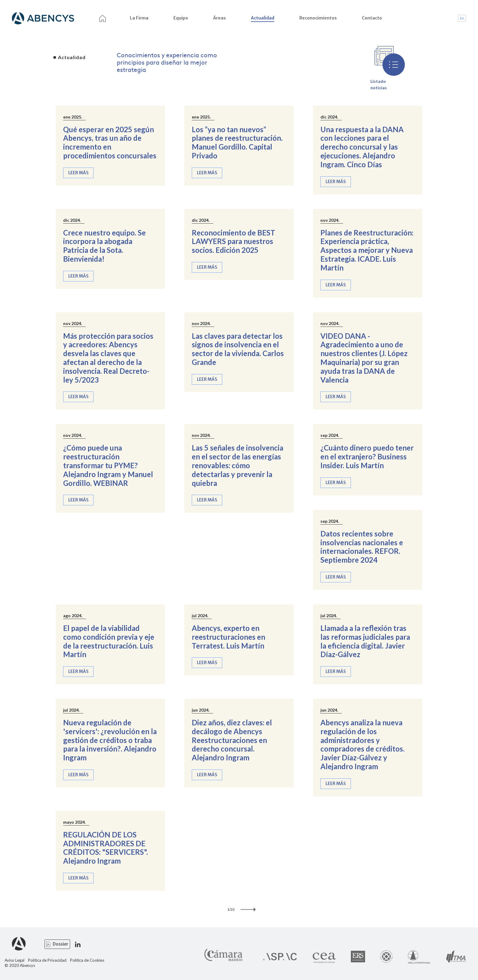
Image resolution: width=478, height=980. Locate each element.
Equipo (181, 18)
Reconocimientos (318, 18)
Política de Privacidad (47, 960)
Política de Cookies (87, 960)
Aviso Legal (14, 960)
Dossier (61, 944)
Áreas (219, 18)
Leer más (78, 173)
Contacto (372, 18)
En (462, 18)
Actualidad (263, 18)
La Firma (139, 18)
